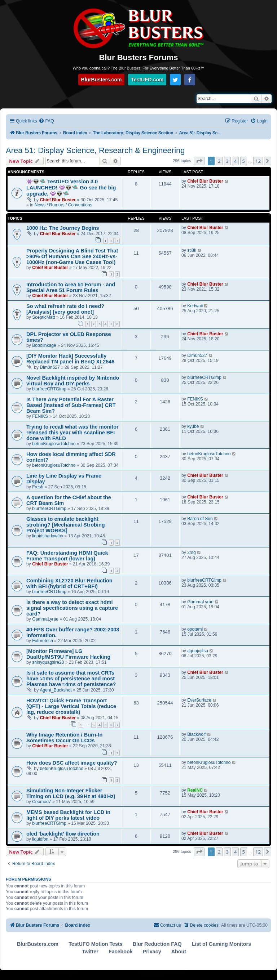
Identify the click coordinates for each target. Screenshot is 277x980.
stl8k (192, 250)
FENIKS (40, 416)
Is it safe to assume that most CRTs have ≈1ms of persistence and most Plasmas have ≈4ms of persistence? (71, 679)
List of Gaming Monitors (221, 944)
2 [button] (219, 161)
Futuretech (43, 641)
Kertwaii (195, 306)
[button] (199, 161)
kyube (193, 426)
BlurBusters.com (102, 80)
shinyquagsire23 (48, 662)
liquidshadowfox (48, 536)
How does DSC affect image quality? (72, 763)
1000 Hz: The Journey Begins (63, 228)
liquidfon (40, 839)
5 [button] (244, 161)
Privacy (152, 952)
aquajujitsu (198, 651)
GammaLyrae (45, 619)
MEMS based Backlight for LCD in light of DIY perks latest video (68, 815)
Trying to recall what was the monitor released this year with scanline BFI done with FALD (72, 433)
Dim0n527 (50, 367)
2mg (192, 552)
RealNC (195, 790)
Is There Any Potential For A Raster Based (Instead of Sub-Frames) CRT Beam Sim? (71, 405)
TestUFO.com (147, 80)
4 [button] (235, 161)
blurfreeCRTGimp (49, 389)
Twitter (90, 952)
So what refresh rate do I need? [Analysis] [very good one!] (65, 309)
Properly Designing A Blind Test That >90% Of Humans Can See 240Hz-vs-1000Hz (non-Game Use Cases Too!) (72, 256)
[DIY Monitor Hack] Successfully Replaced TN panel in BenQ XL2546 (70, 359)
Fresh (38, 487)
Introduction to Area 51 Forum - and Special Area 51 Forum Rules (71, 287)
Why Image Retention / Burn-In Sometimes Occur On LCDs (64, 738)
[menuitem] (46, 121)
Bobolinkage (44, 345)
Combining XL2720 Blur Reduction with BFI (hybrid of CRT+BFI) (69, 583)
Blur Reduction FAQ (157, 944)
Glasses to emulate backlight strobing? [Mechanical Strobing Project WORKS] (66, 525)
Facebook (121, 952)
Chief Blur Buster (58, 200)
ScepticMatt (43, 317)
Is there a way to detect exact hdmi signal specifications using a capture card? (72, 608)
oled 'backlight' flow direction (63, 834)
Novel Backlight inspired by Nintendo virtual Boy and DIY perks (73, 381)
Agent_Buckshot (56, 690)
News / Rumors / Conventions (63, 205)
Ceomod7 (41, 802)
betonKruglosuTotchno (54, 444)
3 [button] (227, 161)
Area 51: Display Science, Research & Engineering (95, 150)
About (179, 952)
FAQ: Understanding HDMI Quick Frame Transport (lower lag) (67, 556)
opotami (195, 629)
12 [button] (258, 161)
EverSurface (199, 700)
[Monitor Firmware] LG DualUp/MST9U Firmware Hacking (68, 654)
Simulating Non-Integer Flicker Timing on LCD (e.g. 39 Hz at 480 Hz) (71, 793)
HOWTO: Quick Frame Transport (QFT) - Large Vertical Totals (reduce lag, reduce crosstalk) (71, 706)
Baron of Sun (200, 519)
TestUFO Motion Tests (96, 944)
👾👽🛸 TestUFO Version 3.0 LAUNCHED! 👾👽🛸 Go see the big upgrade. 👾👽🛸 (71, 188)
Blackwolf (196, 734)
